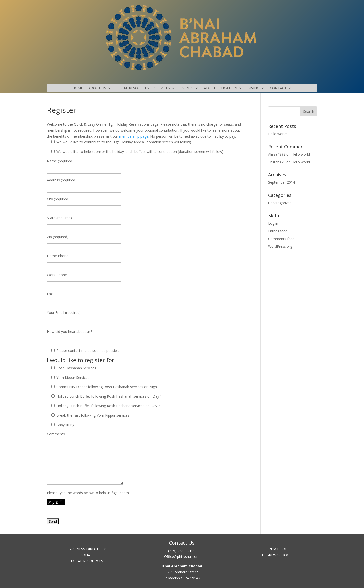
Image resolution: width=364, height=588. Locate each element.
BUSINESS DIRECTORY (87, 549)
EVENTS (187, 88)
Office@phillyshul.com (182, 557)
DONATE (87, 555)
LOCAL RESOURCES (133, 88)
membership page (134, 136)
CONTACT (278, 88)
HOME (78, 88)
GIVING (254, 88)
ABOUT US (97, 88)
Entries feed (278, 231)
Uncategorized (280, 203)
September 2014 (282, 182)
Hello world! (278, 134)
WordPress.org (280, 246)
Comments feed (281, 239)
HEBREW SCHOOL (277, 555)
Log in (273, 223)
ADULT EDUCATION (221, 88)
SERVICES (162, 88)
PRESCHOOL (277, 549)
